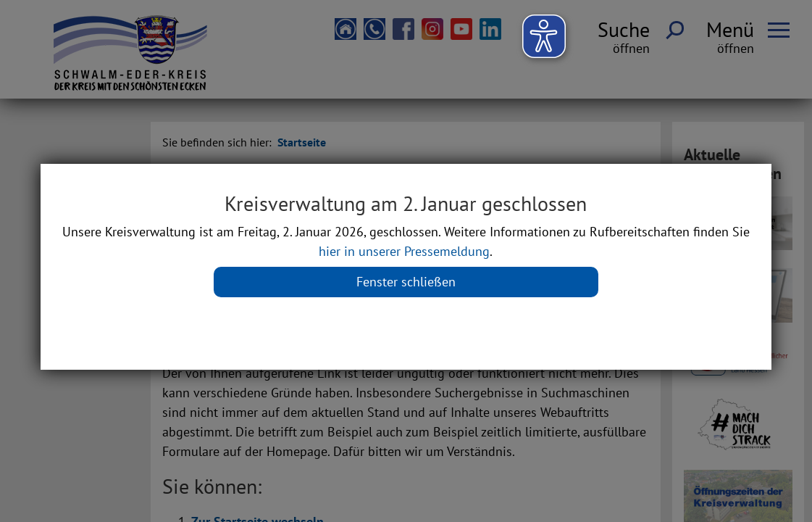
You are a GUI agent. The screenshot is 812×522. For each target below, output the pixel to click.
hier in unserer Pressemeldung (404, 251)
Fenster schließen (406, 282)
